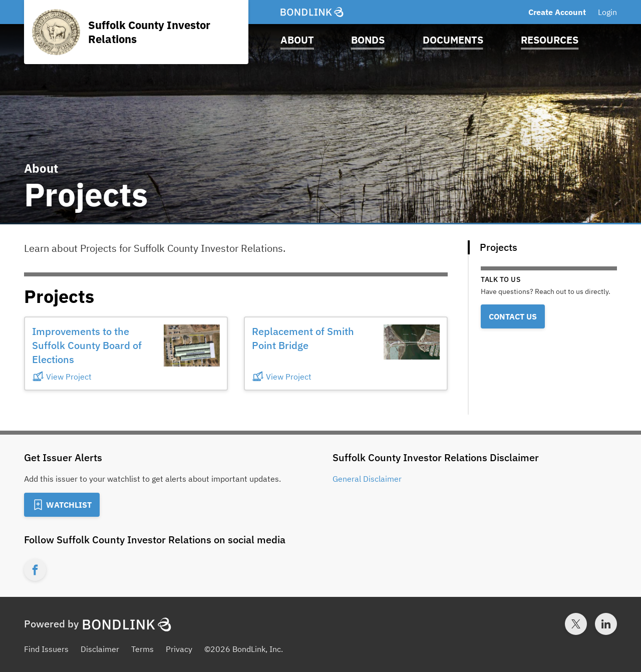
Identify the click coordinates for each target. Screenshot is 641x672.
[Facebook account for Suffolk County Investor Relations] (35, 570)
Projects (499, 247)
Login (607, 12)
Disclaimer (100, 649)
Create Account (557, 12)
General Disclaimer (367, 479)
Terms (142, 649)
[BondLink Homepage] (312, 12)
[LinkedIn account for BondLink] (606, 624)
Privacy (179, 649)
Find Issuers (46, 649)
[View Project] (94, 377)
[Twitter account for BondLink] (576, 624)
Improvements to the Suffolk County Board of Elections (87, 345)
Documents (453, 40)
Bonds (368, 40)
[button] (126, 354)
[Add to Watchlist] (62, 505)
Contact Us (513, 316)
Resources (550, 40)
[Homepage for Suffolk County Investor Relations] (136, 32)
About (297, 40)
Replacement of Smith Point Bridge (303, 338)
